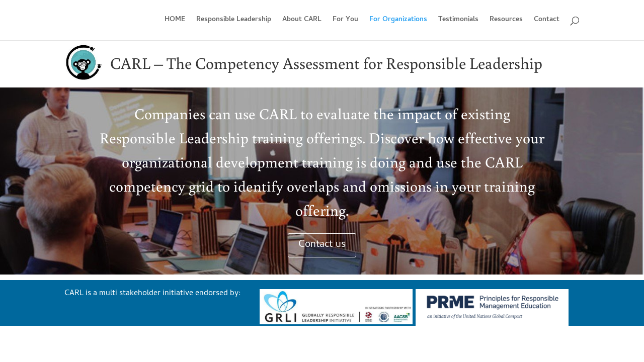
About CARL (302, 21)
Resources (506, 21)
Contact (547, 21)
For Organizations (398, 21)
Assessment (321, 63)
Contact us (322, 245)
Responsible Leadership (234, 21)
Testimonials (458, 21)
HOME (175, 21)
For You (345, 21)
